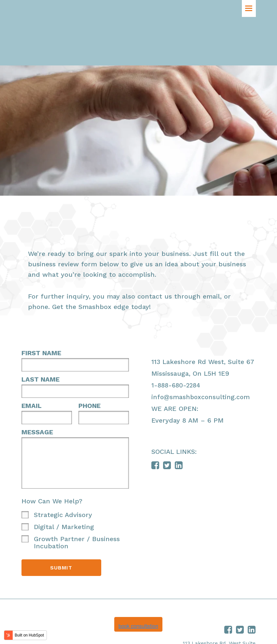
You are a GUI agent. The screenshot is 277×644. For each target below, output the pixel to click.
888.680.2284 (239, 616)
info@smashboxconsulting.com (201, 348)
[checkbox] (75, 484)
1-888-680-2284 (177, 337)
